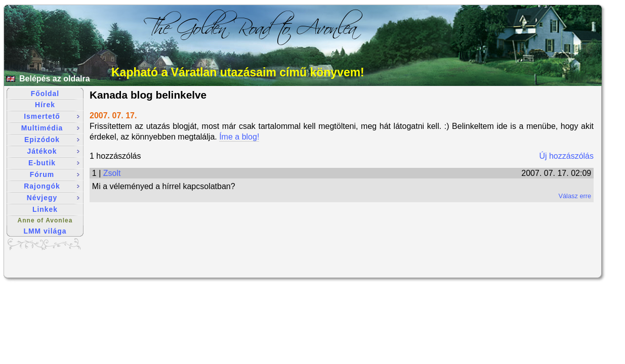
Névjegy (53, 198)
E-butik (54, 163)
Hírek (45, 105)
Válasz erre (575, 196)
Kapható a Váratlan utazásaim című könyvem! (238, 72)
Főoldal (45, 94)
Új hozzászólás (566, 156)
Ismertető (52, 116)
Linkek (45, 209)
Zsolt (112, 173)
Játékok (53, 151)
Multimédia (50, 128)
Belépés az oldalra (55, 79)
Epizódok (52, 140)
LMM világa (45, 231)
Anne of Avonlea (45, 220)
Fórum (55, 174)
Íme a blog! (239, 137)
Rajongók (52, 186)
